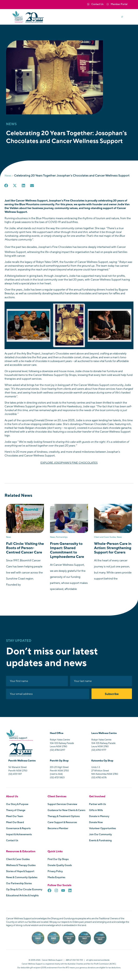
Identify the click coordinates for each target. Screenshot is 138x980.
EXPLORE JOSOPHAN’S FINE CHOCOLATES (69, 463)
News (8, 176)
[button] (123, 17)
